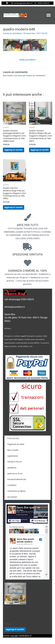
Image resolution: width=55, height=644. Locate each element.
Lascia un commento (12, 33)
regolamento (13, 456)
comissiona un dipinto (16, 491)
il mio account (13, 438)
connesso (18, 75)
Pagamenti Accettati (16, 444)
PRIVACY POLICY (15, 462)
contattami (12, 485)
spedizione (12, 468)
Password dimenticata (17, 479)
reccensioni (12, 497)
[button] (49, 15)
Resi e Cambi (13, 450)
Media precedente (28, 60)
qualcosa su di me (15, 473)
